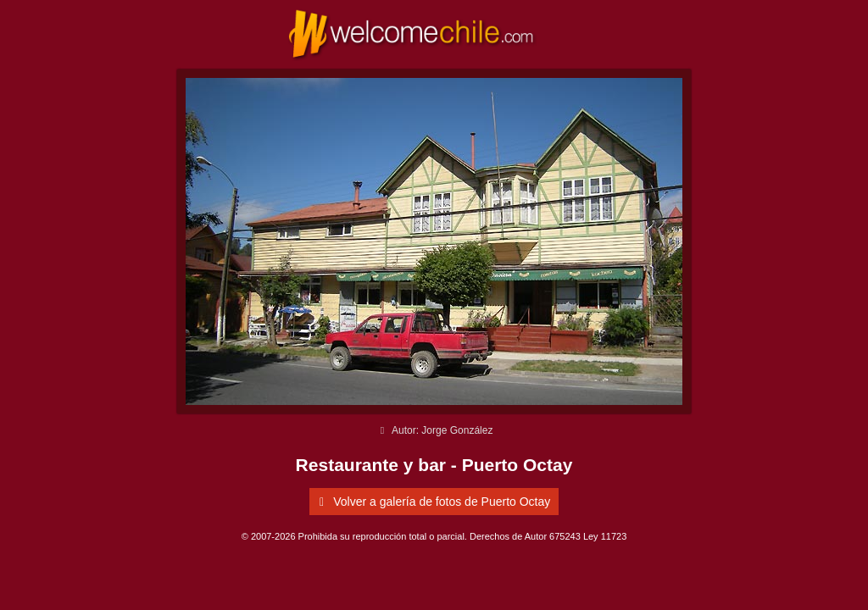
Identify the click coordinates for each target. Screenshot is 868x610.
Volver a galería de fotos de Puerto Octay (432, 502)
